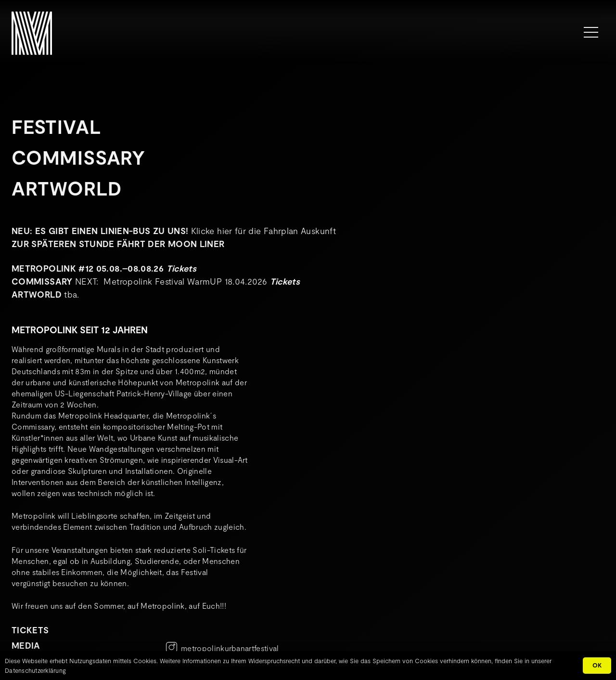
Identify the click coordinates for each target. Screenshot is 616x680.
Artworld (66, 188)
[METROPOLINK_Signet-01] (32, 33)
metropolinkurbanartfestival (230, 648)
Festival (56, 126)
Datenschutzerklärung (35, 670)
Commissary (78, 157)
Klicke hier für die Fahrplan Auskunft (263, 231)
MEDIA (26, 645)
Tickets (182, 268)
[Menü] (591, 32)
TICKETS (30, 630)
